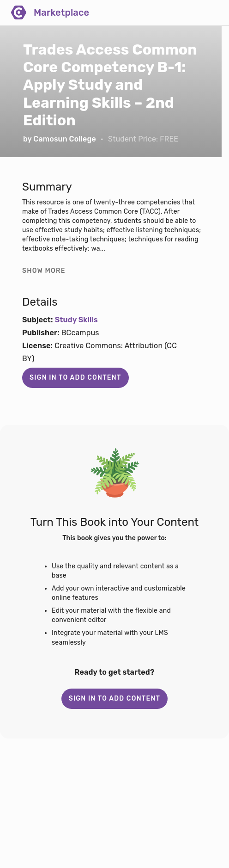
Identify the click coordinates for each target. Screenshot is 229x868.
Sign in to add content (75, 378)
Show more (44, 271)
